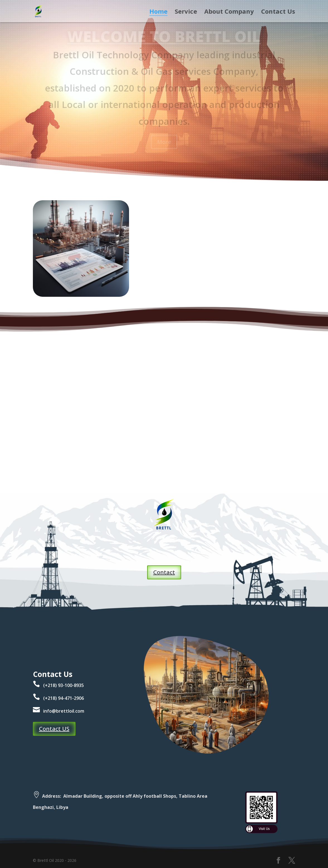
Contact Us (278, 12)
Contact (164, 572)
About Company (229, 12)
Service (186, 12)
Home (158, 12)
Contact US (54, 729)
